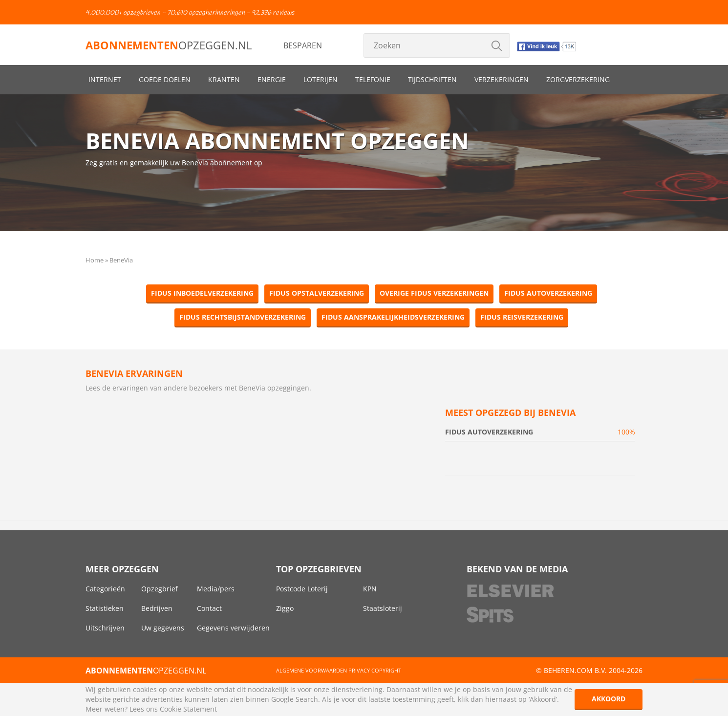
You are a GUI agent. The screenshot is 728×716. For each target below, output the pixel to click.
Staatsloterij (383, 608)
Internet (105, 79)
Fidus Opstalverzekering (317, 293)
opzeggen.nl (169, 45)
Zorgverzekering (578, 79)
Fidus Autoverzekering (548, 293)
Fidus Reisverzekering (522, 317)
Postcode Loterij (302, 589)
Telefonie (373, 79)
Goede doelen (165, 79)
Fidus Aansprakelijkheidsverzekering (393, 317)
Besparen (303, 45)
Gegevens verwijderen (233, 628)
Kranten (224, 79)
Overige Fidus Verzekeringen (434, 293)
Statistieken (105, 608)
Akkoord (609, 699)
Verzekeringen (502, 79)
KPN (370, 589)
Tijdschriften (432, 79)
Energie (272, 79)
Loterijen (321, 79)
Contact (209, 608)
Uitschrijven (105, 628)
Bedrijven (157, 608)
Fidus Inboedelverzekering (202, 293)
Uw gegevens (163, 628)
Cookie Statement (188, 709)
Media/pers (216, 589)
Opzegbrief (160, 589)
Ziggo (285, 608)
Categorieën (105, 589)
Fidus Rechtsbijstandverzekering (243, 317)
